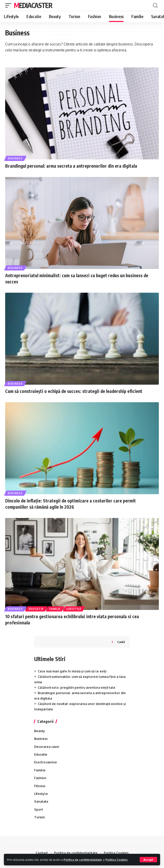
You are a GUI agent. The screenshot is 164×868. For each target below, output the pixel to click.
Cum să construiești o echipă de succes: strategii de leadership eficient (74, 391)
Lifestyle (74, 609)
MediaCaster (33, 5)
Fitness (40, 786)
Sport (39, 809)
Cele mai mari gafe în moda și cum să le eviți (72, 671)
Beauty (40, 731)
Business (15, 158)
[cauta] (155, 6)
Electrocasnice (46, 762)
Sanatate (41, 801)
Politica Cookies (117, 860)
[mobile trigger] (10, 5)
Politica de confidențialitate (83, 860)
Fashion (40, 778)
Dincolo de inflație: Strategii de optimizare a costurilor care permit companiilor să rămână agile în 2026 (70, 504)
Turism (39, 817)
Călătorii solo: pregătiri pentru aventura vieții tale (77, 688)
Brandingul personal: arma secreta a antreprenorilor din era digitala (71, 166)
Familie (55, 609)
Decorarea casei (47, 747)
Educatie (36, 609)
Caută (121, 642)
